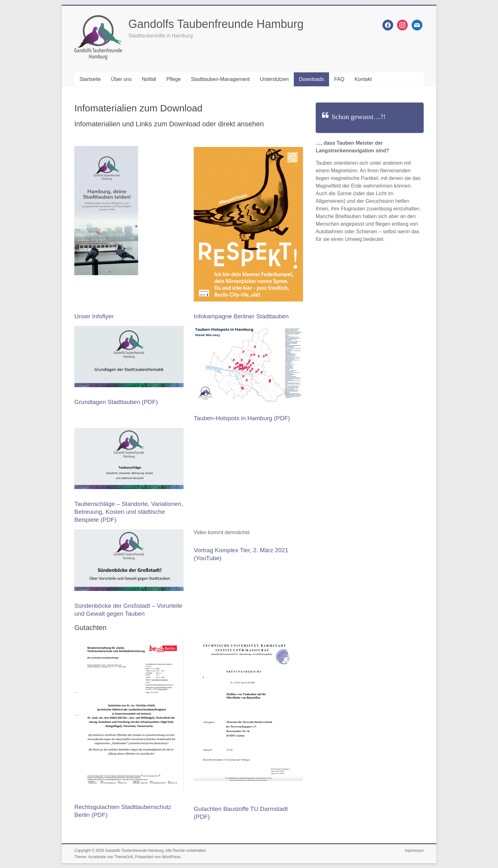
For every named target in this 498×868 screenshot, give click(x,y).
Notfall (149, 79)
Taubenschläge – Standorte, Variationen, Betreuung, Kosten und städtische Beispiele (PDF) (129, 512)
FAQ (339, 79)
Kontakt (363, 79)
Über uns (121, 79)
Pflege (174, 79)
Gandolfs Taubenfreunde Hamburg (216, 24)
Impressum (414, 851)
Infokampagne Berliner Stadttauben (241, 316)
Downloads (311, 79)
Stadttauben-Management (220, 79)
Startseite (90, 79)
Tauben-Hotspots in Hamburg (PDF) (242, 418)
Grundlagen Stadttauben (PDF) (116, 402)
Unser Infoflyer (94, 316)
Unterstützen (274, 79)
